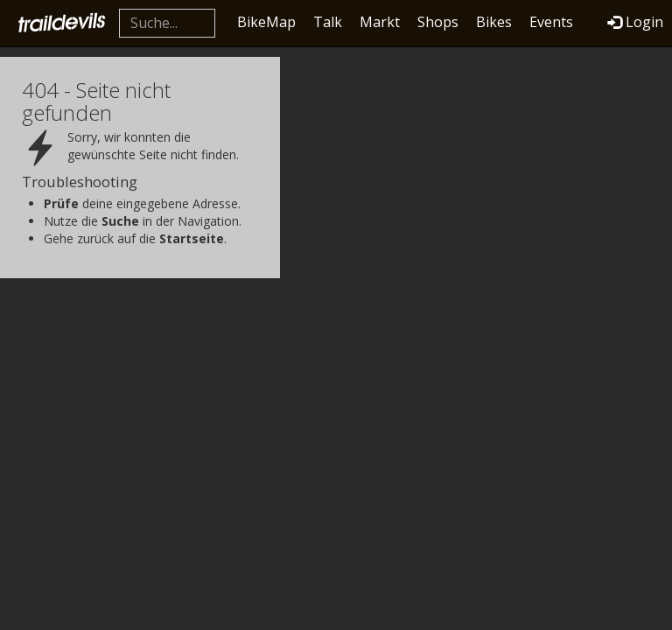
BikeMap (266, 22)
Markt (380, 22)
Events (551, 22)
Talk (328, 22)
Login (635, 22)
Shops (438, 22)
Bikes (494, 22)
